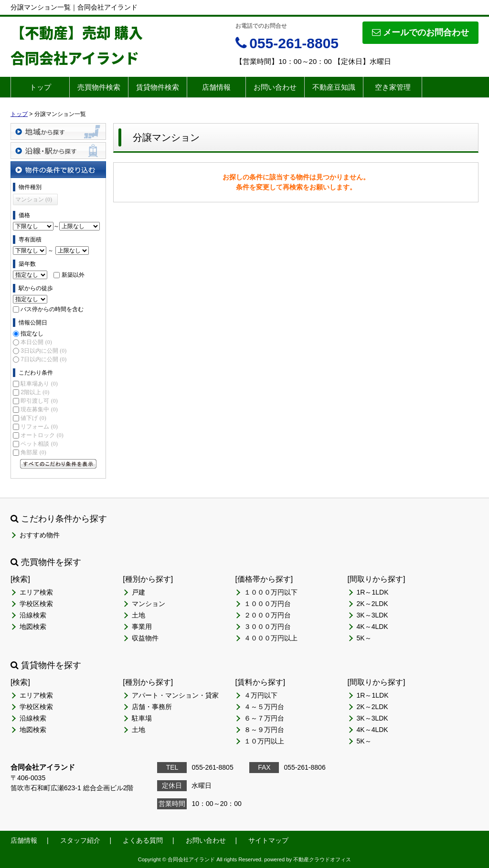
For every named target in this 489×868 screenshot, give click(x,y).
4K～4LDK (372, 627)
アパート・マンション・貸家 (175, 695)
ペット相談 (39, 444)
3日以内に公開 (43, 351)
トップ (40, 87)
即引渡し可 (39, 401)
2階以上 (35, 392)
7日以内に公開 (43, 359)
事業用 (142, 627)
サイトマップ (268, 840)
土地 (138, 615)
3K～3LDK (372, 615)
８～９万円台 (264, 730)
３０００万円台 (267, 627)
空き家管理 (393, 87)
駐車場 (142, 718)
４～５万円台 (264, 707)
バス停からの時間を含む (52, 309)
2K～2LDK (372, 604)
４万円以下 (261, 695)
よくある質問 (143, 840)
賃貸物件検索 (158, 87)
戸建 (138, 592)
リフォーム (39, 427)
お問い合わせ (275, 87)
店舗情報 (216, 87)
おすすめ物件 (40, 535)
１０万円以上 (264, 741)
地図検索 (33, 627)
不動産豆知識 (334, 87)
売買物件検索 (99, 87)
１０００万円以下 (271, 592)
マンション (149, 604)
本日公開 (36, 342)
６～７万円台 (264, 718)
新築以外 (73, 275)
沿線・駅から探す (58, 151)
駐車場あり (39, 384)
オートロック (42, 435)
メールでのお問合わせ (420, 32)
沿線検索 (33, 615)
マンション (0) (34, 199)
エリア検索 (36, 592)
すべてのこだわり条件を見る (58, 464)
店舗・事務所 (152, 707)
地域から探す (58, 131)
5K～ (364, 638)
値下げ (33, 418)
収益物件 (145, 638)
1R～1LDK (373, 592)
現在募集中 (39, 409)
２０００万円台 (267, 615)
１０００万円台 (267, 604)
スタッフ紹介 (80, 840)
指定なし (32, 334)
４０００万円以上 (271, 638)
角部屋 (33, 452)
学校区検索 (36, 604)
